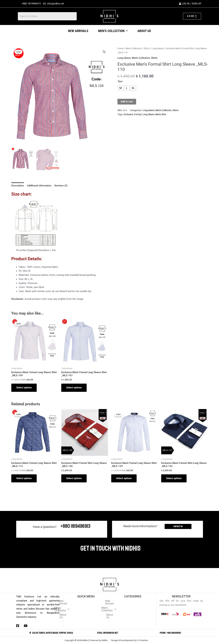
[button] (113, 31)
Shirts (147, 48)
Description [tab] (18, 186)
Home (120, 48)
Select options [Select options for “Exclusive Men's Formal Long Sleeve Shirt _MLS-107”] (74, 388)
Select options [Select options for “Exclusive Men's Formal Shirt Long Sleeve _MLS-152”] (174, 478)
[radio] (121, 88)
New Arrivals (78, 31)
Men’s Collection (113, 31)
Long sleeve (157, 48)
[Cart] (192, 16)
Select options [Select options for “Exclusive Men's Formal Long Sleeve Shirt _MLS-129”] (124, 478)
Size (120, 81)
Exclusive (128, 114)
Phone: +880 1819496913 (170, 633)
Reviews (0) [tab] (61, 186)
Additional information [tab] (39, 186)
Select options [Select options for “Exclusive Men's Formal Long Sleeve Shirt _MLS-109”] (24, 388)
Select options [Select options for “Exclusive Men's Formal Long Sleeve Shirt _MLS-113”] (24, 478)
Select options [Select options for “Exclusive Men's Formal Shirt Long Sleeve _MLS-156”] (74, 478)
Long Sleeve (148, 114)
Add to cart (127, 102)
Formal (138, 114)
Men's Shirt (161, 114)
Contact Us (178, 526)
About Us (144, 31)
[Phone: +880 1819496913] (158, 633)
